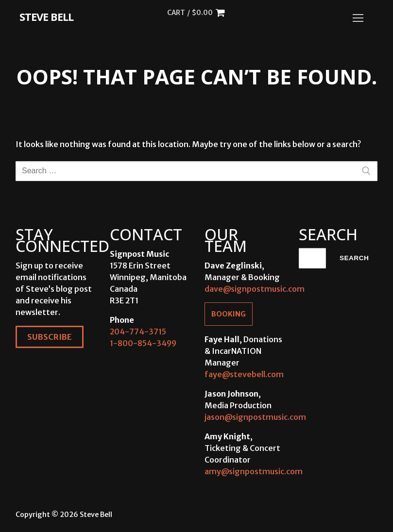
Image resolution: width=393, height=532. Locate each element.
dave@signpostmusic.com (255, 289)
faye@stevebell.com (244, 374)
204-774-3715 (138, 332)
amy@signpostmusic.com (254, 471)
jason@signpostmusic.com (255, 417)
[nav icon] (358, 18)
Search (354, 258)
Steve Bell (46, 17)
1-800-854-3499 (143, 343)
